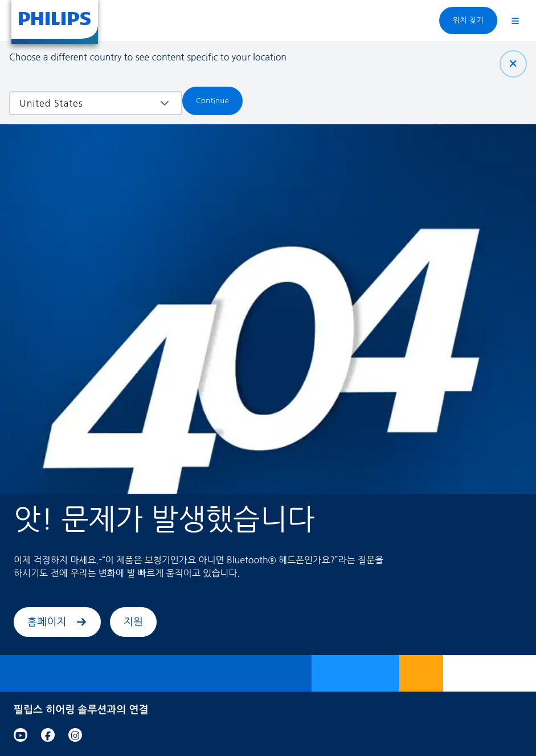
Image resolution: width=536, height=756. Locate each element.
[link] (21, 735)
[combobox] (87, 103)
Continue (212, 101)
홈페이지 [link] (57, 622)
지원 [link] (133, 622)
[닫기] (513, 64)
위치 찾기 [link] (468, 20)
